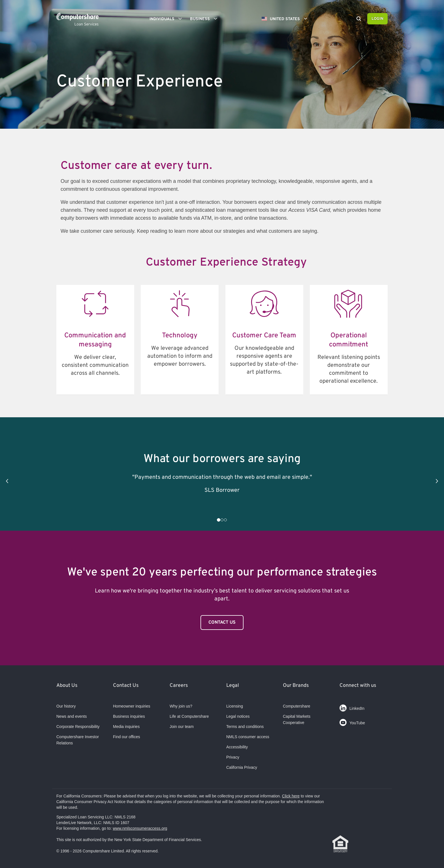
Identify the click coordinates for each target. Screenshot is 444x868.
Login (377, 19)
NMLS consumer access (248, 737)
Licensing (235, 706)
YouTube (352, 721)
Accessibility (237, 747)
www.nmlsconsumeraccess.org (140, 828)
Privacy (233, 757)
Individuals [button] (168, 19)
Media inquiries (126, 727)
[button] (7, 481)
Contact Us (222, 623)
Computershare (297, 706)
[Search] (359, 19)
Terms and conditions (245, 727)
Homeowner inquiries (132, 706)
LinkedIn (352, 707)
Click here (291, 796)
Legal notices (238, 716)
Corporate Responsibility (78, 727)
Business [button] (206, 19)
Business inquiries (129, 716)
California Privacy (242, 767)
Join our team (182, 727)
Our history (66, 706)
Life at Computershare (189, 716)
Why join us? (181, 706)
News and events (71, 716)
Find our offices (126, 737)
